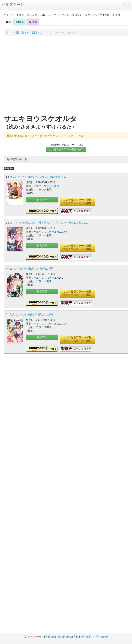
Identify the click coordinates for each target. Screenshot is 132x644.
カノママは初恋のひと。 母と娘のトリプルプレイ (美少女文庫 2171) (49, 223)
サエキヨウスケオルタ (46, 186)
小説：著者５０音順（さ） (29, 32)
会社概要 (86, 637)
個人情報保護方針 (68, 637)
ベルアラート (13, 5)
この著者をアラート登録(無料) (66, 149)
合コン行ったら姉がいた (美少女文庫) (31, 269)
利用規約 (51, 637)
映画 (20, 22)
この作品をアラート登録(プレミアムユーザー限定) (77, 202)
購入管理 (42, 200)
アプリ (94, 15)
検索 (33, 22)
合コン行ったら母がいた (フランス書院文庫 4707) (38, 177)
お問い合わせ (101, 637)
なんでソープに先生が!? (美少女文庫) (31, 314)
